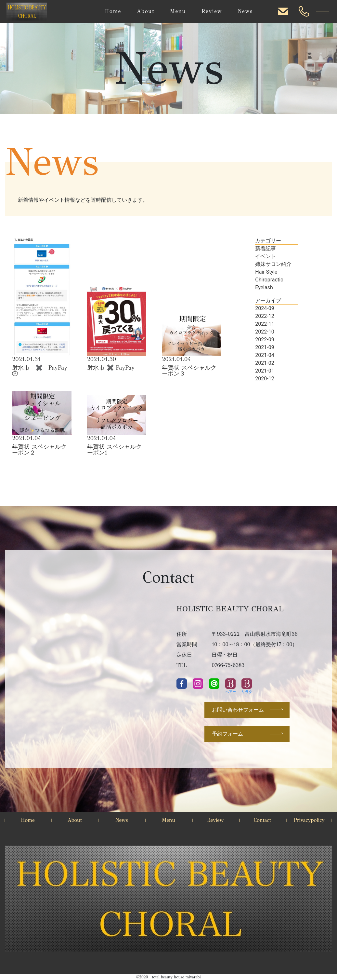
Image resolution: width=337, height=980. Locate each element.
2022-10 (265, 332)
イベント (266, 256)
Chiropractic (269, 280)
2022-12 (265, 316)
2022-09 (265, 340)
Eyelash (264, 287)
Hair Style (266, 272)
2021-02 (265, 363)
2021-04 (265, 355)
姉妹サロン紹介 (273, 264)
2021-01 (265, 371)
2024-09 (265, 308)
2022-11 (265, 324)
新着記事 (266, 248)
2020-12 (265, 379)
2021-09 (265, 347)
